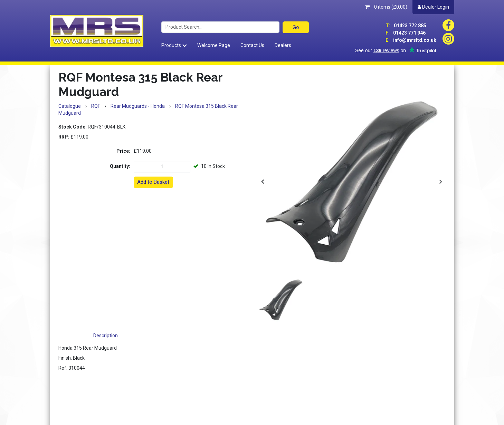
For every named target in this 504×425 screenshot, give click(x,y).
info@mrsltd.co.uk (411, 40)
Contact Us (252, 45)
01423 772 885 (406, 26)
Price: (123, 151)
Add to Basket (153, 182)
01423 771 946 (406, 33)
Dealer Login (433, 7)
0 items (386, 7)
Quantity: (120, 166)
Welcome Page (214, 45)
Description (106, 336)
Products (174, 45)
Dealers (283, 45)
